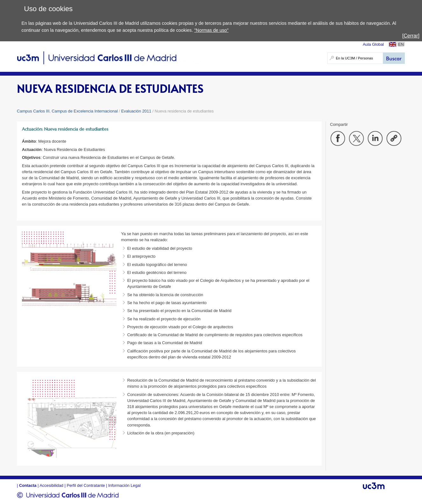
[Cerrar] (411, 36)
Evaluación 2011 (136, 111)
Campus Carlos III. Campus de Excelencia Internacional (67, 111)
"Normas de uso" (211, 30)
